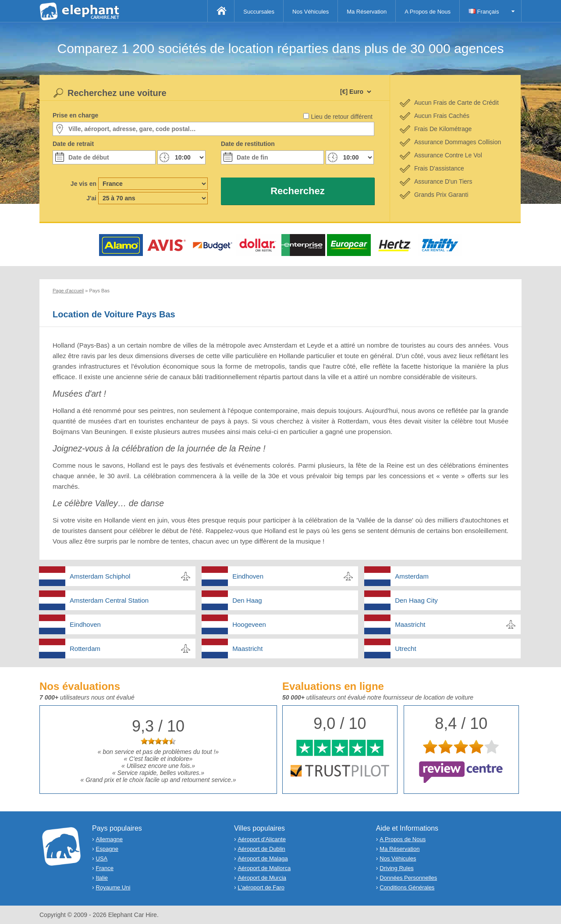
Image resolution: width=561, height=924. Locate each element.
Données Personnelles (408, 878)
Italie (102, 878)
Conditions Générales (407, 887)
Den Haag (247, 600)
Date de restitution (248, 144)
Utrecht (405, 649)
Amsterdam (412, 576)
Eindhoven (248, 576)
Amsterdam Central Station (109, 600)
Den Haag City (416, 600)
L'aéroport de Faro (261, 887)
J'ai (91, 198)
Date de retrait (73, 144)
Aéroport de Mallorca (264, 868)
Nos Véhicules (311, 12)
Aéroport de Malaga (263, 858)
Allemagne (109, 839)
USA (102, 858)
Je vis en (83, 184)
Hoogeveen (249, 624)
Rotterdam (85, 649)
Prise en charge (75, 115)
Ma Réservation (367, 12)
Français (484, 12)
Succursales (259, 12)
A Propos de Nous (428, 12)
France (105, 868)
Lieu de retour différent (342, 117)
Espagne (107, 849)
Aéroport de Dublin (261, 849)
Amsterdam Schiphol (100, 576)
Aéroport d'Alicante (261, 839)
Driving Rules (396, 868)
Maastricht (410, 624)
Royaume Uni (113, 887)
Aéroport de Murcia (262, 878)
